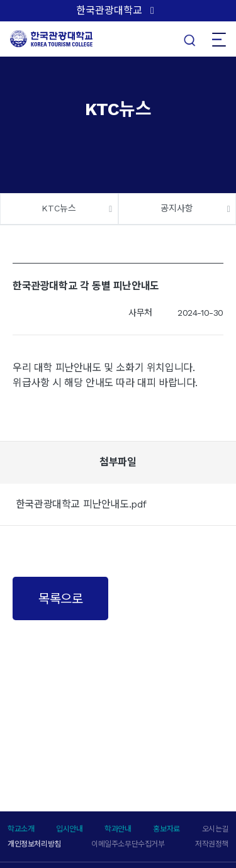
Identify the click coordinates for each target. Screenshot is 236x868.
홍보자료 (166, 829)
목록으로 (60, 599)
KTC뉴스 (59, 208)
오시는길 (215, 829)
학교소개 (21, 829)
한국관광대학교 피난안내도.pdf (81, 504)
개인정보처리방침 (34, 844)
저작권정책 (212, 844)
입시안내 (69, 829)
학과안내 (118, 829)
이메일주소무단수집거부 (128, 844)
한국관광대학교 (109, 10)
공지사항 (177, 208)
